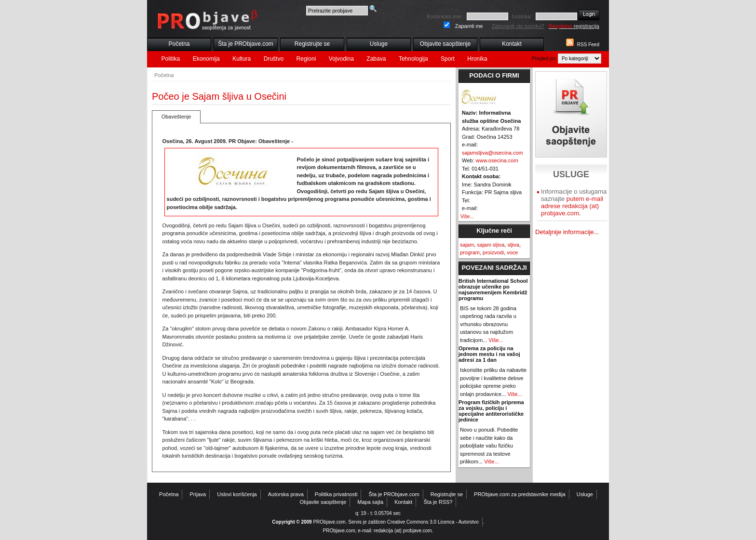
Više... (467, 217)
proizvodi (493, 252)
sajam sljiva (491, 245)
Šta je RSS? (438, 502)
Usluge (379, 44)
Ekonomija (206, 59)
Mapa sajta (370, 502)
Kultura (242, 59)
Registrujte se (312, 44)
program (470, 252)
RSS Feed (588, 45)
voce (512, 252)
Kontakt (512, 44)
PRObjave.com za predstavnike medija (520, 494)
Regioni (306, 59)
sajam (467, 245)
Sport (448, 59)
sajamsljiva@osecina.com (493, 153)
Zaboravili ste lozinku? (518, 26)
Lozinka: (522, 16)
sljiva (513, 245)
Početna (179, 44)
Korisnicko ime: (445, 16)
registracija (574, 26)
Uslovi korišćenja (237, 494)
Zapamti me (469, 26)
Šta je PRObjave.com (246, 44)
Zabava (376, 59)
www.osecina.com (497, 160)
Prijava (198, 494)
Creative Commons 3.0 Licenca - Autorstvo (433, 522)
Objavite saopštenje (445, 44)
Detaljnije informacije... (567, 232)
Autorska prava (286, 494)
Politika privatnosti (336, 494)
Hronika (477, 59)
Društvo (274, 59)
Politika (171, 59)
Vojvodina (341, 59)
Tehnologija (413, 59)
